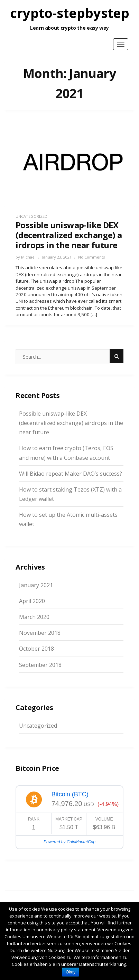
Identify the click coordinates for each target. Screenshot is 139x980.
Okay (71, 972)
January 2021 (36, 585)
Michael (28, 257)
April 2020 (32, 601)
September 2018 (40, 665)
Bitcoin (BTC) (70, 794)
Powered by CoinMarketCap (69, 842)
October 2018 (36, 649)
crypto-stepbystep (70, 13)
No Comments (91, 257)
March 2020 (34, 617)
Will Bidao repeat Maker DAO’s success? (71, 474)
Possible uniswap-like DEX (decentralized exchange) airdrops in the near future (71, 423)
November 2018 (40, 633)
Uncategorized (31, 216)
